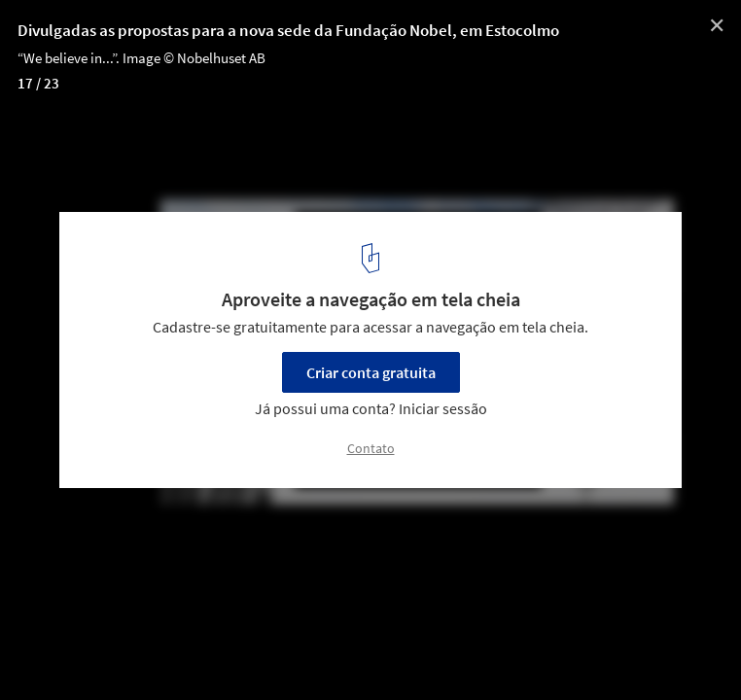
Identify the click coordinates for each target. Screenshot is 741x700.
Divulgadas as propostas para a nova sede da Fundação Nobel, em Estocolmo (288, 30)
